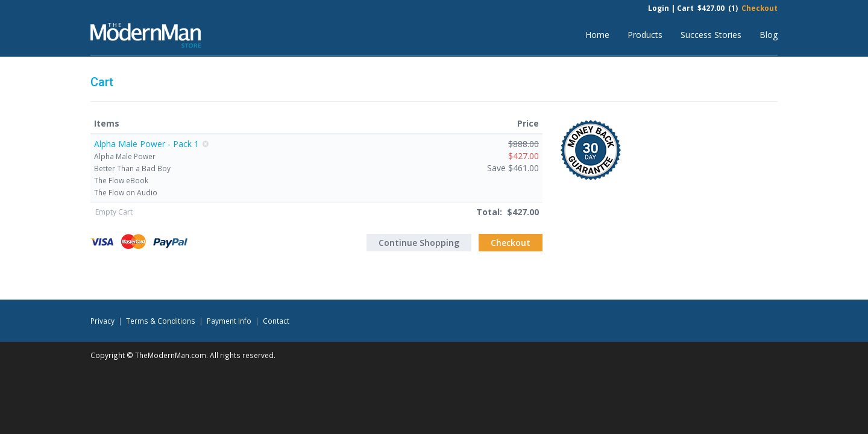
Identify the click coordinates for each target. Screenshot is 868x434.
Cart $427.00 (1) (707, 8)
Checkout (759, 8)
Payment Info (229, 321)
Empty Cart (114, 212)
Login (659, 8)
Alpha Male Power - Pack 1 (146, 144)
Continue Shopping (419, 243)
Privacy (102, 321)
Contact (276, 321)
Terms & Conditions (161, 321)
